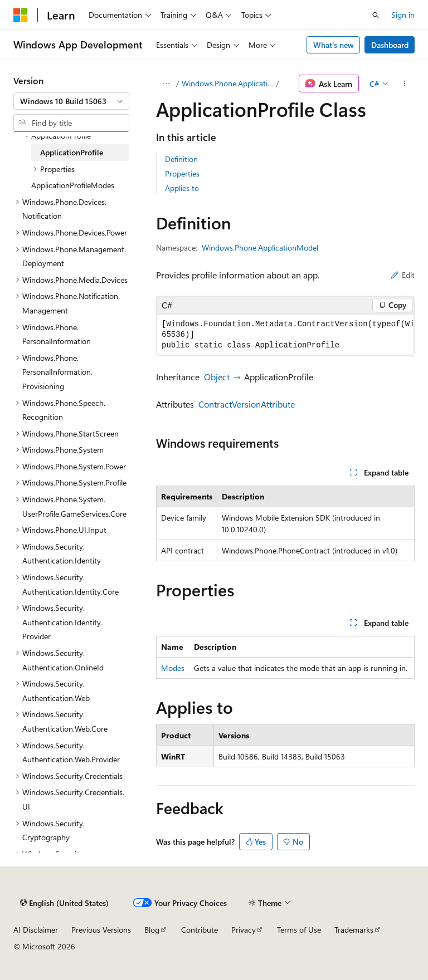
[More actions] (405, 84)
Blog (152, 930)
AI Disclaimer (36, 930)
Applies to (182, 188)
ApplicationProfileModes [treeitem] (73, 185)
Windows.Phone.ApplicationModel (228, 83)
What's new (334, 45)
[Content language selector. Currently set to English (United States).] (64, 903)
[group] (285, 335)
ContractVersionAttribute (247, 404)
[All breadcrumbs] (166, 84)
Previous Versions (101, 930)
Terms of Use (299, 930)
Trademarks (354, 930)
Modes (173, 668)
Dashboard (390, 45)
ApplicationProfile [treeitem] (72, 152)
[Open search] (376, 15)
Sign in (403, 15)
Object (217, 377)
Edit (403, 275)
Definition (181, 159)
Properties (182, 173)
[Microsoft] (21, 15)
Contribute (200, 930)
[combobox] (71, 101)
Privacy (244, 930)
